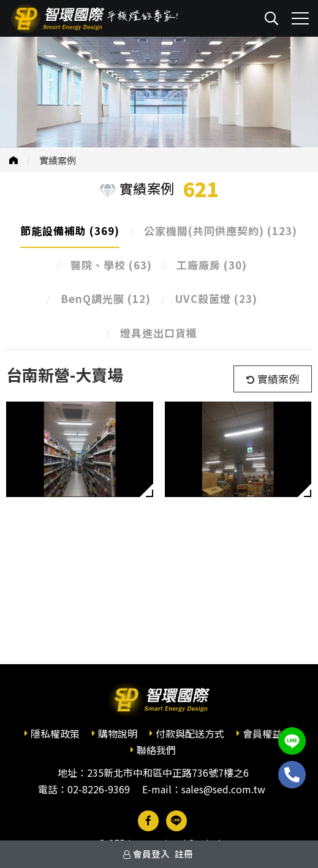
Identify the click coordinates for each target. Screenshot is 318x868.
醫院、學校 (111, 265)
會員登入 (151, 854)
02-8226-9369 (99, 789)
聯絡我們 (156, 750)
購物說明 (118, 733)
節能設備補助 (70, 230)
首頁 (13, 160)
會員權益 (262, 733)
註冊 (184, 854)
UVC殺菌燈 (216, 298)
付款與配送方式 (190, 733)
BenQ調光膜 (106, 298)
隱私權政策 (55, 733)
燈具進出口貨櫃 (159, 333)
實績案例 (58, 160)
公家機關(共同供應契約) (221, 230)
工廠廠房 (212, 265)
